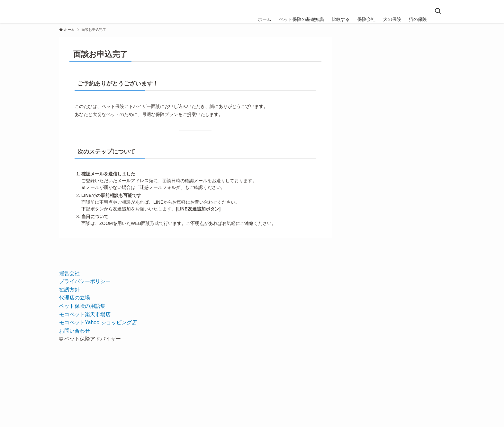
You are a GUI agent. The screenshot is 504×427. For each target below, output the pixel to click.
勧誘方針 (69, 290)
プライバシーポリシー (85, 281)
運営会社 (69, 273)
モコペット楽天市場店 (85, 314)
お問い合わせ (75, 331)
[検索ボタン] (438, 12)
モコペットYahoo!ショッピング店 (98, 322)
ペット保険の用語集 (82, 306)
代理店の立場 (75, 298)
